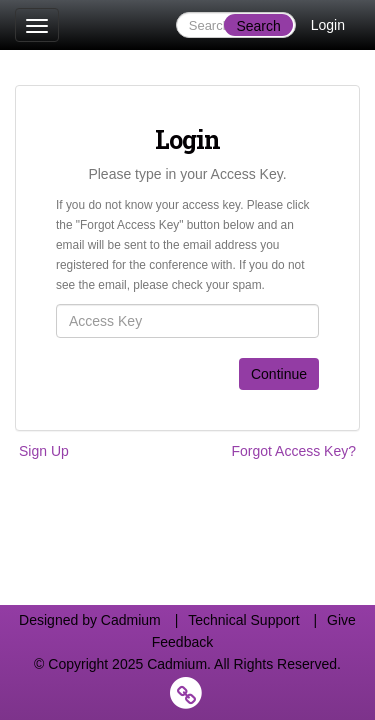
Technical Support (243, 620)
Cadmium (131, 620)
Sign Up (44, 451)
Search (258, 26)
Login (328, 25)
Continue (279, 374)
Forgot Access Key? (293, 451)
